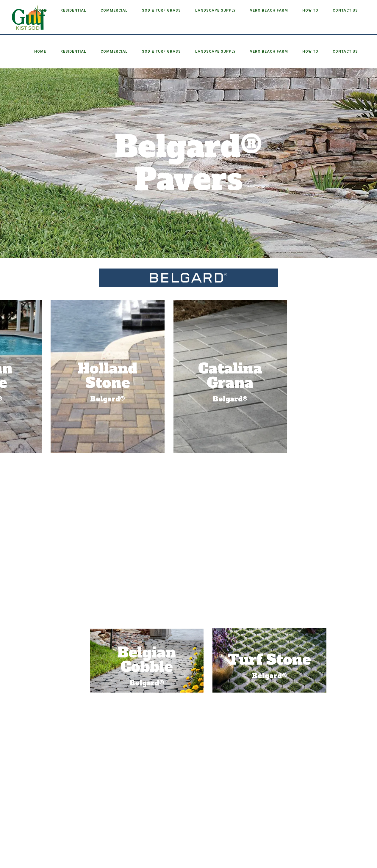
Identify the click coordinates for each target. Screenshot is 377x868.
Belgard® (289, 683)
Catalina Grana (88, 376)
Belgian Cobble (289, 660)
